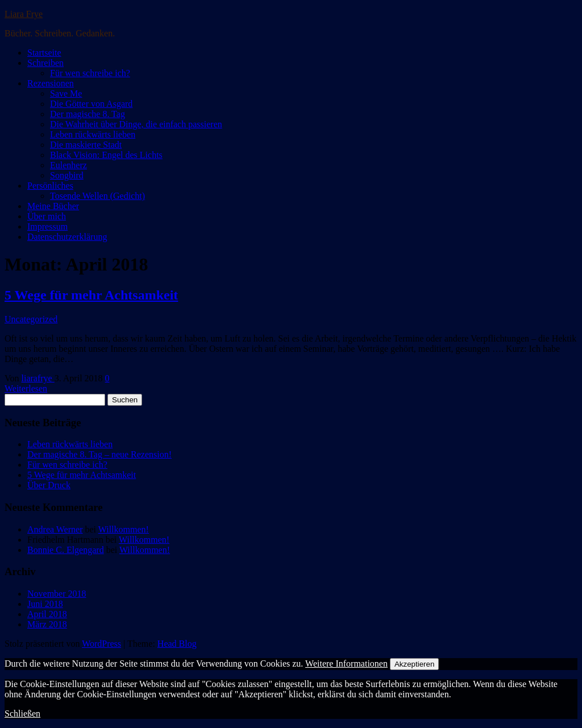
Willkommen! (124, 529)
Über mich (47, 216)
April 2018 (47, 614)
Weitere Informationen (346, 663)
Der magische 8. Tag (88, 114)
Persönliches (50, 186)
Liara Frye (24, 14)
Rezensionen (51, 83)
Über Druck (49, 485)
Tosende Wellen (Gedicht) (97, 196)
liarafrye (38, 378)
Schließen (22, 714)
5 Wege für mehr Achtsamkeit (91, 295)
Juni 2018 (45, 604)
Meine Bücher (53, 206)
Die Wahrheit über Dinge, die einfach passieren (136, 124)
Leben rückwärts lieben (93, 134)
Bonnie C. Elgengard (66, 550)
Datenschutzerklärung (67, 237)
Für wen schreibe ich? (90, 73)
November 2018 (57, 594)
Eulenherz (68, 165)
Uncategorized (31, 319)
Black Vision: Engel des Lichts (106, 155)
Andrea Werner (55, 529)
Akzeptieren (414, 664)
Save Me (66, 93)
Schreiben (45, 63)
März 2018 (47, 624)
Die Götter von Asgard (91, 104)
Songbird (67, 175)
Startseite (44, 53)
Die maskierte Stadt (86, 145)
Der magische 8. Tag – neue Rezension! (99, 454)
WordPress (101, 644)
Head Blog (177, 644)
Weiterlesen (26, 388)
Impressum (47, 226)
